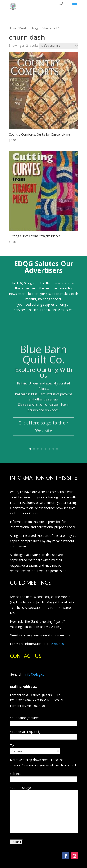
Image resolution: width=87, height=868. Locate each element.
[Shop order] (58, 46)
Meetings (57, 644)
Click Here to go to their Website (43, 429)
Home (13, 28)
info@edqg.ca (35, 674)
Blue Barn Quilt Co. (43, 357)
